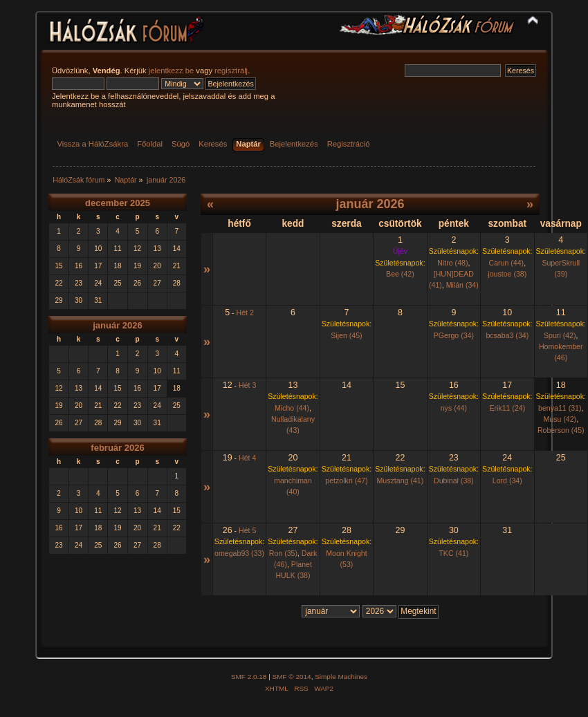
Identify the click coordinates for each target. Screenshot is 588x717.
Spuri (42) (560, 335)
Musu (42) (560, 419)
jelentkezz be (171, 71)
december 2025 (118, 203)
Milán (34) (462, 285)
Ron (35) (283, 553)
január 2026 (118, 325)
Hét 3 (247, 385)
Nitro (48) (452, 263)
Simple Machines (341, 677)
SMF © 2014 (292, 677)
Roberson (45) (561, 430)
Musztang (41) (401, 481)
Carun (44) (507, 263)
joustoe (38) (507, 274)
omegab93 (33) (239, 553)
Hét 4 (247, 458)
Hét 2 (245, 313)
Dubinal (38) (454, 481)
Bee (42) (400, 274)
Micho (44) (292, 408)
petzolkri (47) (346, 481)
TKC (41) (453, 553)
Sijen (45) (346, 335)
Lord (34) (507, 481)
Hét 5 (247, 530)
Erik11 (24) (507, 408)
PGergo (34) (454, 335)
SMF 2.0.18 (249, 677)
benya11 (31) (560, 408)
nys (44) (454, 408)
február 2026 (117, 448)
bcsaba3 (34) (507, 335)
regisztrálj (231, 71)
